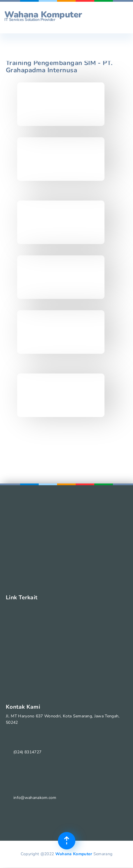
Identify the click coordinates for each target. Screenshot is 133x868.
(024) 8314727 (27, 752)
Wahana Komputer (74, 854)
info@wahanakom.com (35, 798)
